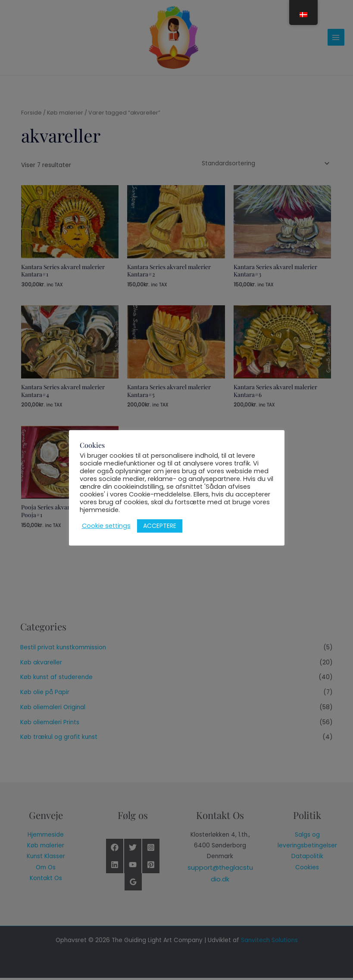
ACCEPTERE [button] (160, 526)
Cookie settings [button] (106, 526)
